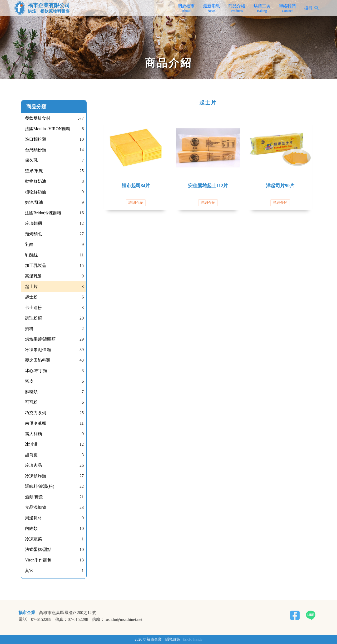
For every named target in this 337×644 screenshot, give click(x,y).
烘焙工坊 (262, 8)
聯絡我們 (287, 8)
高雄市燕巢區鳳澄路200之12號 (67, 613)
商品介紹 (237, 8)
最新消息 (211, 8)
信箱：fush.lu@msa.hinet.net (117, 620)
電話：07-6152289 (35, 620)
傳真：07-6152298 (71, 620)
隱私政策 (173, 639)
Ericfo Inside (193, 639)
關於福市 (186, 8)
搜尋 (308, 8)
